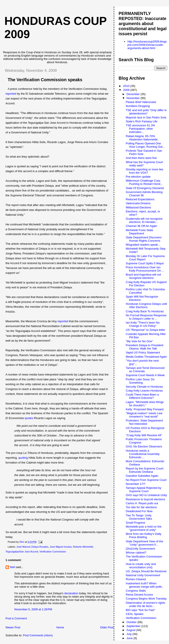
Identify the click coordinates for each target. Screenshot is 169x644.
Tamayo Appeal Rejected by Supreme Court (144, 489)
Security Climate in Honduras (144, 387)
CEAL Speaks (135, 614)
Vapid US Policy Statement (143, 352)
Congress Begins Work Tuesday (146, 599)
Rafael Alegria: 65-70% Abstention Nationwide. (142, 138)
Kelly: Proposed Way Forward (145, 409)
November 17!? (136, 484)
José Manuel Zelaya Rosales (32, 547)
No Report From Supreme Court (146, 480)
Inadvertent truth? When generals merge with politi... (145, 585)
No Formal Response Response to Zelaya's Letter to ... (146, 317)
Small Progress (136, 523)
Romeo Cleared (136, 579)
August (131, 630)
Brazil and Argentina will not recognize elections (143, 276)
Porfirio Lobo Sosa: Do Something (140, 381)
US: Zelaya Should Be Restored (146, 571)
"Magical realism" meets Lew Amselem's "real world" (144, 415)
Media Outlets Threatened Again (146, 357)
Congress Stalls (136, 591)
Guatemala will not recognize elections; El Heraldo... (144, 220)
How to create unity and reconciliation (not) (141, 566)
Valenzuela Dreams (138, 203)
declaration (71, 593)
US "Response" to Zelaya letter (146, 330)
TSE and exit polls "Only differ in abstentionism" (146, 112)
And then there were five (141, 158)
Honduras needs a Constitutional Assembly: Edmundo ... (143, 454)
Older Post (107, 627)
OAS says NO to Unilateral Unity (146, 495)
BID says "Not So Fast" (141, 610)
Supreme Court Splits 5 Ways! (145, 263)
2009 (127, 90)
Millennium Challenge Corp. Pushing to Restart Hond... (144, 182)
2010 (127, 86)
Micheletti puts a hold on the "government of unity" (144, 528)
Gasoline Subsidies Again (142, 476)
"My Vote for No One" (139, 341)
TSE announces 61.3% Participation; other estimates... (141, 129)
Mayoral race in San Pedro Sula (146, 117)
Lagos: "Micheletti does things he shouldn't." (145, 404)
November (134, 98)
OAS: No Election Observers (144, 446)
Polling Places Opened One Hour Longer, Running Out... (145, 145)
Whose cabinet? (136, 553)
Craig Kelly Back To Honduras (145, 311)
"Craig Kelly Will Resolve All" (144, 435)
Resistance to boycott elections (146, 499)
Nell (12, 567)
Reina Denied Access (140, 595)
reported (11, 94)
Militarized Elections (139, 207)
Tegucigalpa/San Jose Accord (22, 552)
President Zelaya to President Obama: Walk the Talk (145, 347)
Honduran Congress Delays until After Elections (146, 305)
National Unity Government (143, 575)
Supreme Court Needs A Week (145, 375)
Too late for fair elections (141, 507)
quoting (23, 458)
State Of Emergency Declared (145, 188)
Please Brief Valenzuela (141, 102)
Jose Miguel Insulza (61, 547)
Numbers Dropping (138, 106)
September (134, 626)
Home (60, 627)
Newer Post (13, 627)
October (132, 622)
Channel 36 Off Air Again (141, 226)
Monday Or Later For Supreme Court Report (145, 258)
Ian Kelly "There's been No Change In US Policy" (143, 324)
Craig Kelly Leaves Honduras (144, 391)
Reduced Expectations (140, 199)
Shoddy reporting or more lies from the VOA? (145, 171)
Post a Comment (16, 618)
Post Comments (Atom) (38, 635)
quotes (29, 418)
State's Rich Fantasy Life (142, 121)
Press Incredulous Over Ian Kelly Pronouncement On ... (145, 269)
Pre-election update (138, 177)
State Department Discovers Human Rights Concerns (144, 239)
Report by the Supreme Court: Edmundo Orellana (145, 470)
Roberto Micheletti (83, 547)
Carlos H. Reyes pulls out (142, 503)
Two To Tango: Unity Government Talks (139, 517)
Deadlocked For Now (139, 511)
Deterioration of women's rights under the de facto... (146, 604)
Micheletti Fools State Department (140, 232)
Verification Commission (53, 552)
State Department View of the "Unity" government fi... (145, 543)
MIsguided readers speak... (143, 245)
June (130, 638)
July (130, 634)
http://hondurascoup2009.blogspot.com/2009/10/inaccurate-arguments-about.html (147, 45)
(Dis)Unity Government (140, 549)
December (134, 94)
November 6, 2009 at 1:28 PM (33, 609)
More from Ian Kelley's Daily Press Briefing (144, 535)
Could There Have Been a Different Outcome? (142, 396)
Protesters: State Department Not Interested (144, 422)
